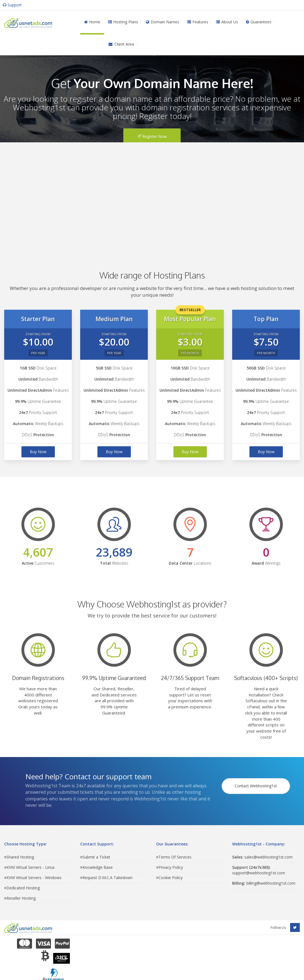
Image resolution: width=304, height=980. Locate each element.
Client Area (121, 44)
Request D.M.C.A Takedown (106, 878)
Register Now (152, 136)
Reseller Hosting (20, 898)
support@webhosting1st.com (259, 870)
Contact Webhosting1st (257, 782)
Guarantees (259, 22)
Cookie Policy (169, 878)
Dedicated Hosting (22, 888)
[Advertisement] (142, 198)
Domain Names (163, 22)
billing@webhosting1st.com (264, 883)
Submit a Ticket (95, 857)
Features (198, 22)
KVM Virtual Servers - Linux (29, 867)
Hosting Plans (123, 22)
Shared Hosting (19, 857)
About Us (227, 22)
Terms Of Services (174, 857)
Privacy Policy (170, 867)
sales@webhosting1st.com (262, 857)
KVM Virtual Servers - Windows (33, 878)
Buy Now (38, 452)
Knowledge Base (96, 867)
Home (92, 22)
